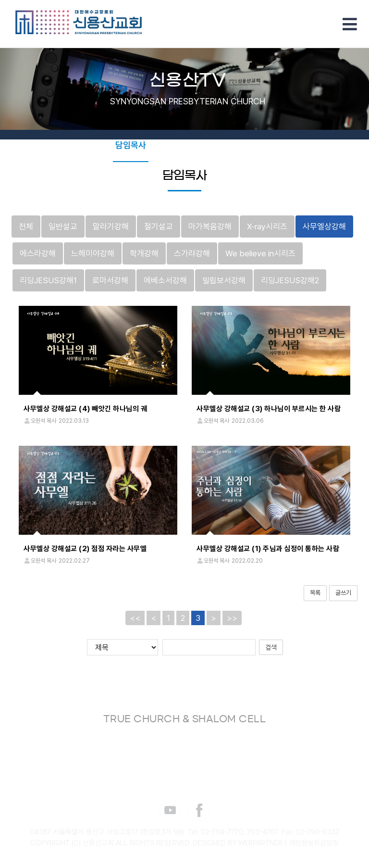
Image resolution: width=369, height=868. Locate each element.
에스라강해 (38, 253)
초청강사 (211, 145)
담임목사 (131, 145)
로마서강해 (110, 280)
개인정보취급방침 (314, 843)
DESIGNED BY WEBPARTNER (238, 843)
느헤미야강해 (93, 253)
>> (232, 618)
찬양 (244, 145)
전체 (26, 226)
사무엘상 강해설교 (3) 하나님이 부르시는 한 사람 (269, 409)
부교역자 (171, 145)
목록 (315, 593)
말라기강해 (111, 226)
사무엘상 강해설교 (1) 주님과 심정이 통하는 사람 (268, 549)
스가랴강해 (192, 253)
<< (135, 618)
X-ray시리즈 (267, 226)
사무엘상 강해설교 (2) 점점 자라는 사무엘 (85, 549)
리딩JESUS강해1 (48, 280)
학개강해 (144, 253)
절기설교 (159, 226)
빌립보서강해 (224, 280)
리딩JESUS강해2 (290, 280)
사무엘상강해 (324, 226)
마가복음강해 (210, 226)
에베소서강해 (165, 280)
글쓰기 (343, 593)
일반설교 (63, 226)
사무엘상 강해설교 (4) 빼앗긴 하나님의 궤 (85, 409)
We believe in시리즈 (260, 253)
